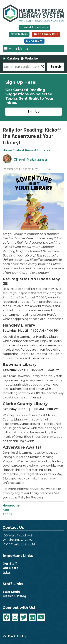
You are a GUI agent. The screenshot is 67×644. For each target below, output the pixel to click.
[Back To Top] (33, 636)
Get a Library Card (46, 34)
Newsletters (19, 34)
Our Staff (10, 564)
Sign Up (33, 112)
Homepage (11, 506)
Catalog (13, 59)
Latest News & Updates (32, 150)
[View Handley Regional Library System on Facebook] (6, 617)
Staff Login (11, 592)
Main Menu (16, 49)
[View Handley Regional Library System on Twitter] (24, 617)
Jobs (6, 572)
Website (31, 59)
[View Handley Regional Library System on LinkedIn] (32, 617)
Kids (6, 510)
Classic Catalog (14, 596)
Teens (7, 514)
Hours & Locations (33, 27)
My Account (34, 41)
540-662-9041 (24, 544)
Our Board (11, 568)
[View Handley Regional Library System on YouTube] (41, 617)
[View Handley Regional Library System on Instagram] (15, 617)
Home (7, 150)
